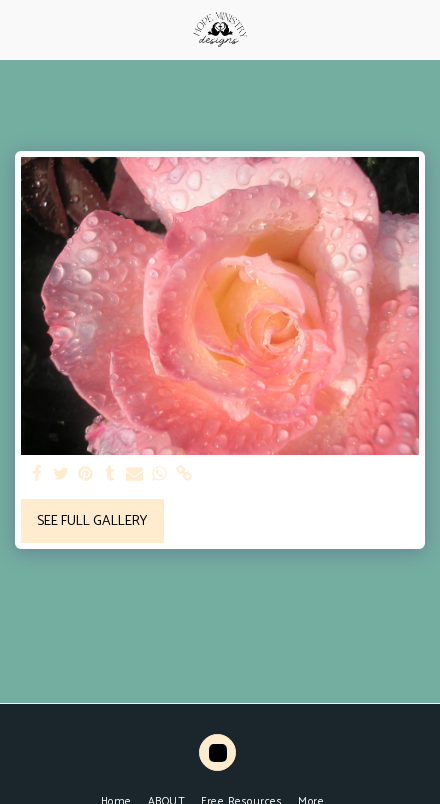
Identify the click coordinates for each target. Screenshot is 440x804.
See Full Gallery (92, 521)
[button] (22, 28)
